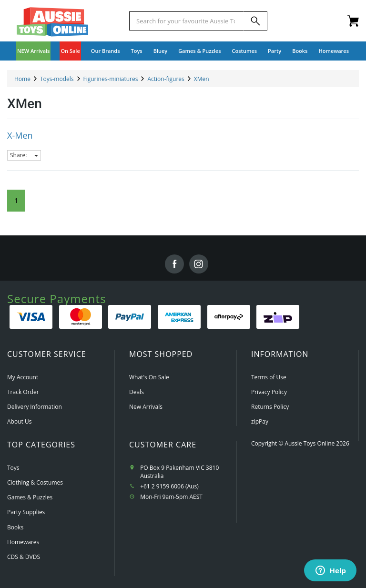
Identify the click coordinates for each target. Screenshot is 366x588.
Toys (13, 468)
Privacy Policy (269, 392)
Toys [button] (137, 51)
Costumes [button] (245, 51)
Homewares (23, 542)
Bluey (161, 51)
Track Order (23, 392)
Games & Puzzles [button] (199, 51)
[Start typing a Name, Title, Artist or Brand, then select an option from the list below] (187, 21)
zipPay (260, 421)
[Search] (255, 21)
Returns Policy (270, 407)
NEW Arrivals (34, 51)
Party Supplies (26, 512)
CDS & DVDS (24, 557)
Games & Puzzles (30, 497)
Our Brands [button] (106, 51)
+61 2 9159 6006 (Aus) (169, 486)
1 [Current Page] (16, 200)
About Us (19, 421)
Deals (137, 392)
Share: (24, 155)
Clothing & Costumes (35, 482)
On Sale (70, 51)
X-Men (20, 135)
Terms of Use (269, 377)
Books (300, 51)
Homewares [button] (334, 51)
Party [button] (274, 51)
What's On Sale (149, 377)
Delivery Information (35, 407)
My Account (23, 377)
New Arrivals (146, 407)
